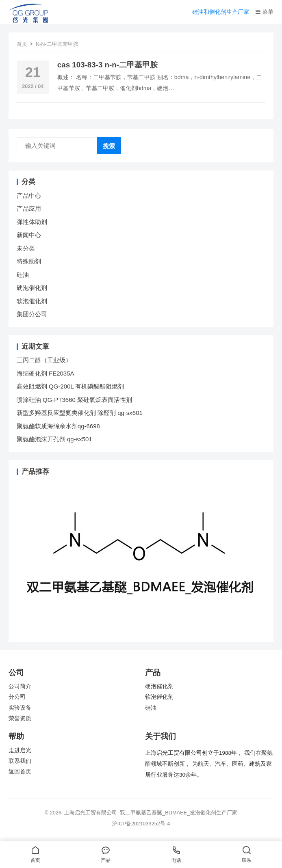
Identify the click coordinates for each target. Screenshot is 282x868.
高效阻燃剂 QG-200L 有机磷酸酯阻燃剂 (70, 386)
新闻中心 (29, 235)
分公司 (17, 697)
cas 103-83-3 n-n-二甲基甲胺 (107, 65)
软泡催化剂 (32, 301)
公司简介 (20, 686)
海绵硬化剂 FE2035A (46, 373)
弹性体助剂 (32, 222)
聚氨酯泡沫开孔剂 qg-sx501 (55, 439)
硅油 (23, 275)
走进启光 (20, 750)
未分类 (26, 248)
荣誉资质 (20, 718)
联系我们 (20, 761)
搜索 (109, 146)
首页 (22, 44)
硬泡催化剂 (32, 288)
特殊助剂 (29, 261)
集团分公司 (32, 314)
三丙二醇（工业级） (44, 360)
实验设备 (20, 708)
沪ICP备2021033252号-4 (141, 824)
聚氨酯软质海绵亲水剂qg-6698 (58, 426)
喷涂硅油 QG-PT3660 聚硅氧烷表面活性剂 (74, 400)
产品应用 (29, 208)
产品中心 (29, 195)
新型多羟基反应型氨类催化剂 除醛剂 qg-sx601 (80, 413)
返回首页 (20, 772)
